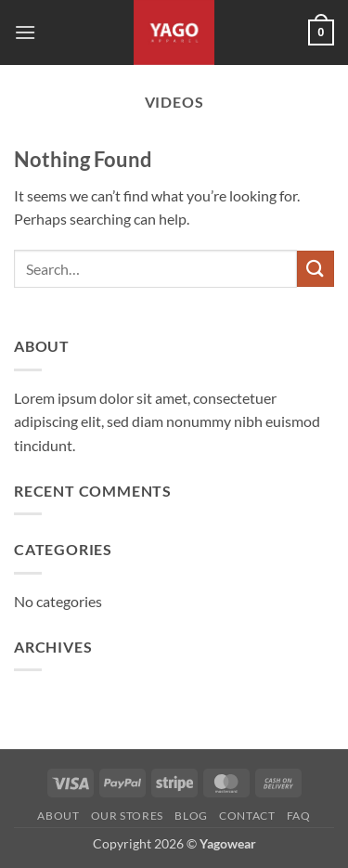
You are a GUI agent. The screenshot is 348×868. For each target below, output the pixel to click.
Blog (191, 816)
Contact (247, 816)
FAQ (299, 816)
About (58, 816)
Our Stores (127, 816)
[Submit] (316, 269)
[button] (25, 32)
